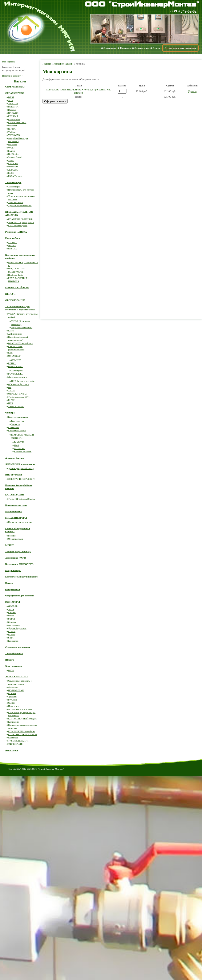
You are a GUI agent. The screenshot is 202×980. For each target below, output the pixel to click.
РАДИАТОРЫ (13, 602)
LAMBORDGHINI (17, 122)
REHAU (12, 363)
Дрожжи (12, 697)
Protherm (13, 126)
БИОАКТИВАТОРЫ (16, 518)
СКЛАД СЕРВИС (15, 93)
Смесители (14, 427)
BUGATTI (19, 442)
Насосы (9, 583)
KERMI (12, 612)
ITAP (17, 445)
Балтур (12, 151)
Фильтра (10, 413)
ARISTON (13, 103)
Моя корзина (8, 62)
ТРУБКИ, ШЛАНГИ (18, 741)
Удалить (192, 91)
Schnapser (13, 738)
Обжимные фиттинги (19, 384)
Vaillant (12, 132)
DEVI (11, 670)
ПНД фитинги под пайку (23, 381)
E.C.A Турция (15, 176)
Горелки (12, 536)
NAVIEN (13, 144)
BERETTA (13, 107)
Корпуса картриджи (18, 417)
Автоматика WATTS (16, 558)
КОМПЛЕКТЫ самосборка (22, 731)
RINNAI (12, 129)
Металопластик (14, 511)
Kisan (11, 331)
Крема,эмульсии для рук (20, 522)
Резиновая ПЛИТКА (16, 232)
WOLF (11, 148)
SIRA (11, 638)
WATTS (12, 245)
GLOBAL (13, 606)
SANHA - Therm (16, 406)
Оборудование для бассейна (20, 596)
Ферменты (13, 687)
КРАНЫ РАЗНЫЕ (23, 452)
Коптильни (14, 722)
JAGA (11, 609)
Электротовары (13, 666)
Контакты (125, 48)
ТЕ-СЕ (11, 391)
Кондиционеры (13, 570)
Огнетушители (15, 539)
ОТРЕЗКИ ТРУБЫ (17, 394)
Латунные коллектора (22, 327)
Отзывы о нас (142, 48)
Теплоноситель (16, 202)
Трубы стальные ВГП (19, 397)
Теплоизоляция (13, 182)
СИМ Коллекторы (15, 87)
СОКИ (11, 703)
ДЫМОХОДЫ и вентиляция (20, 464)
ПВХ (11, 403)
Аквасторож (12, 750)
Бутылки (12, 700)
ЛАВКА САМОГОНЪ (17, 677)
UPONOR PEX (15, 366)
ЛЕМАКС (13, 170)
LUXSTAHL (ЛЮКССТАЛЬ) (22, 734)
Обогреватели (13, 589)
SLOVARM (20, 448)
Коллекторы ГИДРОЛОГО (19, 564)
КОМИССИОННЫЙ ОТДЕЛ (22, 719)
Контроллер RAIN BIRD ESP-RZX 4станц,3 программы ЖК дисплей (78, 91)
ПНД (11, 387)
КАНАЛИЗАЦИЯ (15, 495)
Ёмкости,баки (13, 238)
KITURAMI (14, 119)
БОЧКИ (12, 693)
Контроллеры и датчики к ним (21, 577)
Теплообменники (14, 653)
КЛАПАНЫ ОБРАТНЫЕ (20, 219)
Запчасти (16, 424)
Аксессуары (14, 187)
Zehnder (12, 622)
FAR (10, 353)
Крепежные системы (16, 505)
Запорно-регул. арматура (18, 551)
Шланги (10, 660)
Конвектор (13, 641)
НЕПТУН (10, 294)
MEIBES (10, 545)
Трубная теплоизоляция (20, 205)
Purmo (11, 616)
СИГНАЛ (13, 163)
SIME (11, 160)
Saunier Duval (15, 157)
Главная (47, 64)
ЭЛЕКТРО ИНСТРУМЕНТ (22, 479)
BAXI (11, 97)
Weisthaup (13, 167)
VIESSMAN (14, 135)
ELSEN (12, 400)
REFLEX (13, 249)
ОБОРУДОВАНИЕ (15, 300)
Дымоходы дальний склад (21, 468)
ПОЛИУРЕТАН (16, 690)
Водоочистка (17, 421)
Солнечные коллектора (18, 647)
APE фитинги (15, 334)
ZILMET (12, 242)
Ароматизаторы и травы (20, 709)
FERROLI (13, 116)
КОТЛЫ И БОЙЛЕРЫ (17, 287)
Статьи (157, 48)
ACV (11, 100)
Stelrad (11, 619)
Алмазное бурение (15, 458)
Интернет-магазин (63, 64)
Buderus (12, 110)
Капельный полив (17, 430)
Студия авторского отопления (180, 48)
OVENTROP (14, 356)
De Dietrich (14, 154)
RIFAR (12, 634)
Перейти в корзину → (13, 76)
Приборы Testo (16, 275)
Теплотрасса (17, 371)
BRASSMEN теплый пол (20, 343)
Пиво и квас (14, 706)
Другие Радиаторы (17, 628)
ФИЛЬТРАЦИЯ (16, 744)
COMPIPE (16, 360)
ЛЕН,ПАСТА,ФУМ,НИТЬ (21, 222)
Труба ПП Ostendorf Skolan (21, 499)
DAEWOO (13, 113)
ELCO (11, 173)
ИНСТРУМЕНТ (14, 475)
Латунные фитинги (18, 377)
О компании (110, 48)
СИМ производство (18, 225)
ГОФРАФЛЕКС (16, 374)
